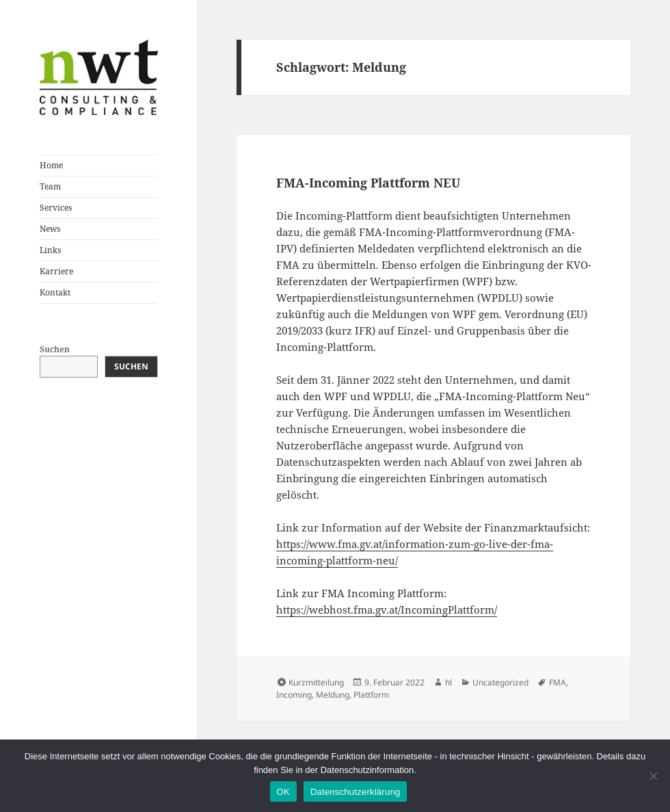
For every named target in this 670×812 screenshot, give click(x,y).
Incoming (294, 695)
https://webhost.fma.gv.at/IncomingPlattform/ (387, 610)
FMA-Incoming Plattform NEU (368, 183)
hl (448, 682)
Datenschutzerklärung (355, 792)
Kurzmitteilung (316, 682)
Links (50, 250)
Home (51, 165)
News (50, 229)
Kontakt (55, 292)
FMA (558, 682)
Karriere (56, 271)
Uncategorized (500, 682)
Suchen (55, 349)
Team (50, 186)
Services (56, 208)
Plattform (371, 695)
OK (283, 792)
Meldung (333, 695)
